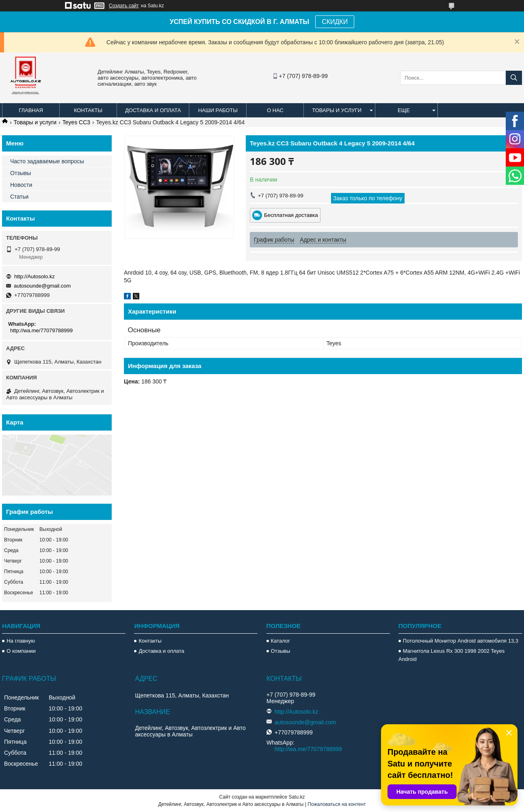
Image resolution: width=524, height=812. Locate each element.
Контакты (88, 110)
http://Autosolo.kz (35, 276)
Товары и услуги (337, 110)
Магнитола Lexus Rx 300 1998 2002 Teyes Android (451, 655)
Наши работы (218, 110)
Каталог (280, 641)
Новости (21, 185)
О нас (275, 110)
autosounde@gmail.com (42, 286)
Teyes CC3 (76, 122)
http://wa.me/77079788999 (41, 330)
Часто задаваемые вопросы (47, 161)
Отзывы (21, 173)
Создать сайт (124, 6)
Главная (31, 110)
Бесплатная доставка (291, 215)
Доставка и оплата (153, 110)
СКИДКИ (335, 22)
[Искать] (514, 78)
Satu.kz (297, 797)
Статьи (19, 197)
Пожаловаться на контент (337, 804)
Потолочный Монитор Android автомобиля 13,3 (461, 641)
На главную (21, 641)
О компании (21, 651)
